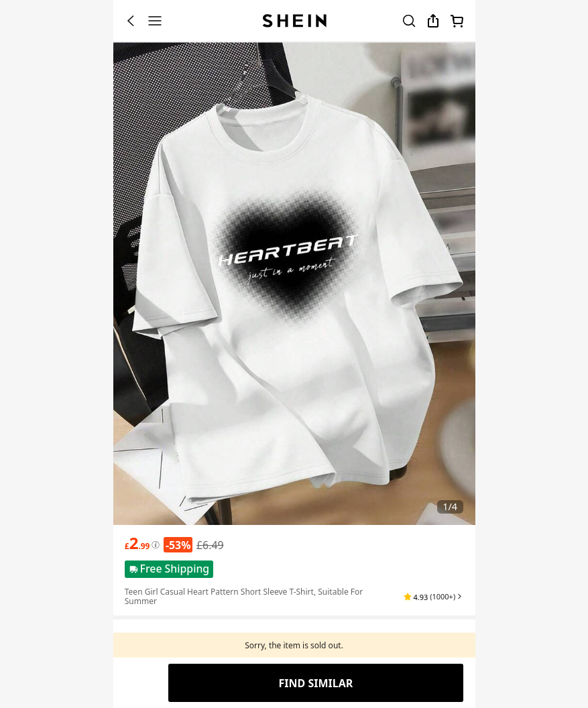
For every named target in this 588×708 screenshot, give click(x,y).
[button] (433, 597)
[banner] (294, 284)
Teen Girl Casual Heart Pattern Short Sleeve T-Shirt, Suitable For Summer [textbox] (244, 596)
